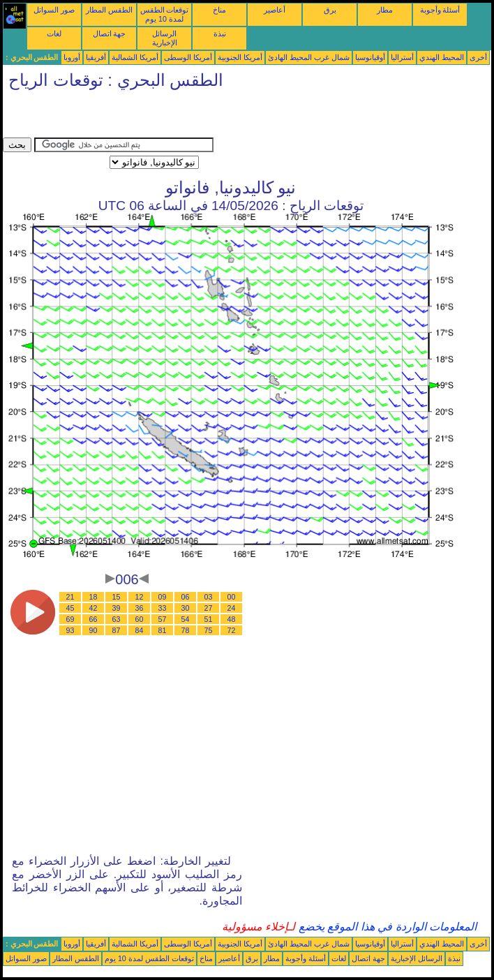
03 (209, 597)
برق (330, 10)
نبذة (220, 34)
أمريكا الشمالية (135, 57)
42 (93, 608)
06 (186, 597)
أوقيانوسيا (370, 57)
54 (186, 619)
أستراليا (402, 57)
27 (209, 608)
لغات (54, 34)
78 (186, 630)
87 (117, 630)
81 (163, 630)
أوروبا (72, 57)
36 (140, 608)
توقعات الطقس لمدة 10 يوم (165, 14)
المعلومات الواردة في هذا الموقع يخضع (386, 927)
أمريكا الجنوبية (240, 57)
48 (232, 619)
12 (140, 597)
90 (93, 630)
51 (209, 619)
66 (93, 619)
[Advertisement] (166, 117)
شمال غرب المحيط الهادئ (309, 57)
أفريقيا (96, 57)
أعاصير (275, 10)
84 (140, 630)
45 (70, 608)
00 (232, 597)
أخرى (478, 57)
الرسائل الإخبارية (165, 38)
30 (186, 608)
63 (117, 619)
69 (70, 619)
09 (163, 597)
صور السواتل (54, 10)
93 (70, 630)
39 (117, 608)
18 (93, 597)
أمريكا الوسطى (188, 57)
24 (232, 608)
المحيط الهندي (442, 57)
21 (70, 597)
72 (232, 630)
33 (163, 608)
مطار (385, 10)
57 (163, 619)
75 (209, 630)
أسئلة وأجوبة (440, 10)
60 (140, 619)
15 (117, 597)
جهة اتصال (110, 34)
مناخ (219, 10)
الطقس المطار (109, 10)
